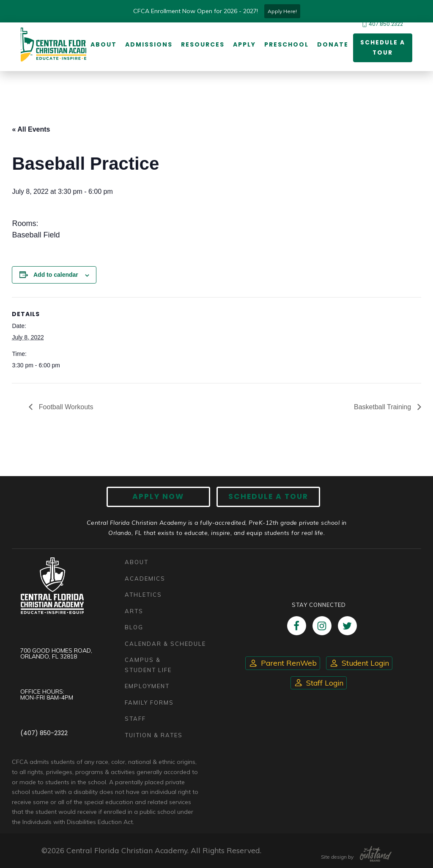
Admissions (148, 44)
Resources (202, 44)
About (103, 44)
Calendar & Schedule (165, 644)
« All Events (31, 129)
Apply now (160, 497)
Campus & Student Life (148, 665)
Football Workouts (65, 407)
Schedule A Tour (267, 497)
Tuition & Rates (154, 735)
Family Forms (149, 703)
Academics (145, 579)
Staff (135, 719)
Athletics (143, 595)
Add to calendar (56, 275)
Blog (134, 627)
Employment (147, 686)
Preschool (286, 44)
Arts (134, 611)
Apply (244, 44)
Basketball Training (384, 407)
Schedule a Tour (382, 47)
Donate (332, 44)
